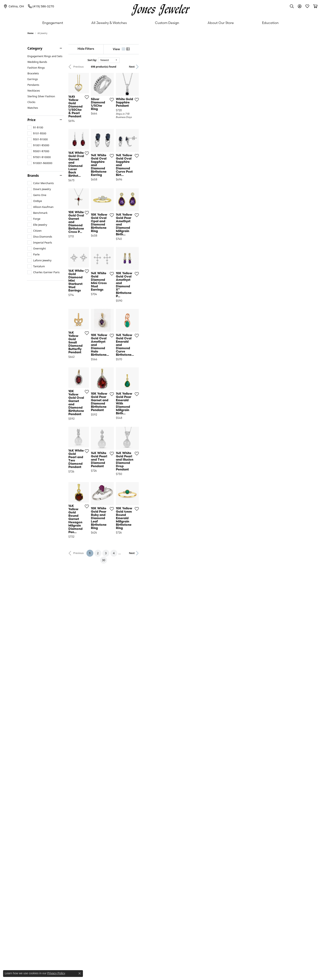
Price (32, 120)
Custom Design (167, 23)
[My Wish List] (307, 6)
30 (198, 825)
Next (287, 67)
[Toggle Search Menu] (292, 6)
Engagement (53, 23)
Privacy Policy (56, 973)
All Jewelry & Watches (109, 23)
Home (31, 33)
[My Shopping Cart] (315, 6)
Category (35, 48)
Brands (33, 176)
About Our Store (221, 23)
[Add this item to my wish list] (140, 150)
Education (270, 23)
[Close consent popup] (80, 973)
